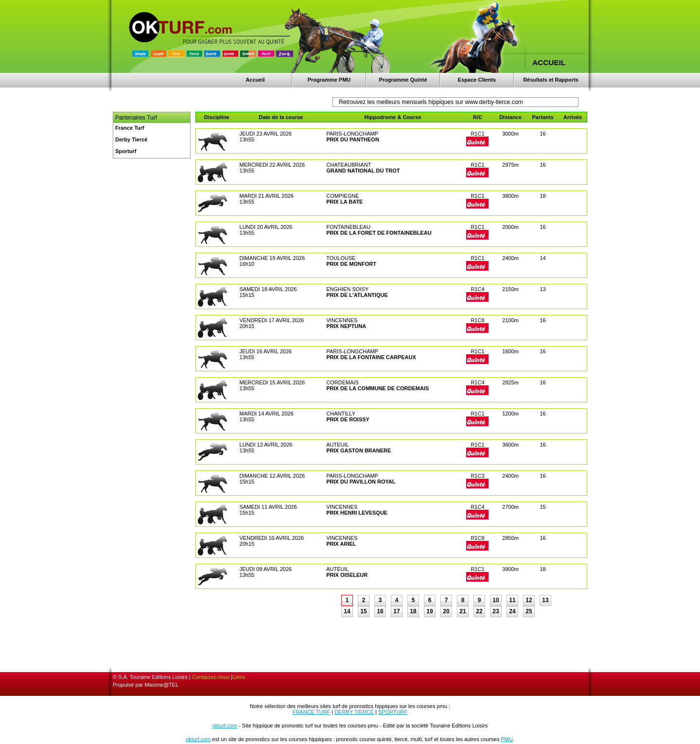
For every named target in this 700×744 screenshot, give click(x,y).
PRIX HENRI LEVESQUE (357, 513)
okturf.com (225, 726)
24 (512, 611)
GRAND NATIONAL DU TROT (363, 171)
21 (463, 611)
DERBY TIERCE (354, 712)
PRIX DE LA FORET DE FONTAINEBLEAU (379, 233)
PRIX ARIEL (341, 544)
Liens (239, 677)
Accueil (255, 80)
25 (529, 611)
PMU (507, 739)
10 (496, 600)
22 (479, 611)
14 (347, 611)
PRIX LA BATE (344, 202)
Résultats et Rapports (551, 80)
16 (380, 611)
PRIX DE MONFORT (351, 264)
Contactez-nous (211, 677)
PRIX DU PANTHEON (353, 139)
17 (396, 611)
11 (512, 600)
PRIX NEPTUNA (346, 326)
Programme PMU (329, 80)
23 (496, 611)
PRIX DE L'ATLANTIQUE (357, 295)
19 (429, 611)
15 (363, 611)
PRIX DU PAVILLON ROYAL (361, 482)
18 (413, 611)
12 (529, 600)
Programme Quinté (403, 80)
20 (446, 611)
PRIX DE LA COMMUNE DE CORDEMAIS (377, 388)
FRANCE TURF (311, 712)
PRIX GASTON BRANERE (359, 450)
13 (545, 600)
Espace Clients (477, 80)
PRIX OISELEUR (347, 575)
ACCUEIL (549, 62)
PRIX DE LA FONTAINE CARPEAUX (371, 357)
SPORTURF (393, 712)
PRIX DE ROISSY (348, 419)
